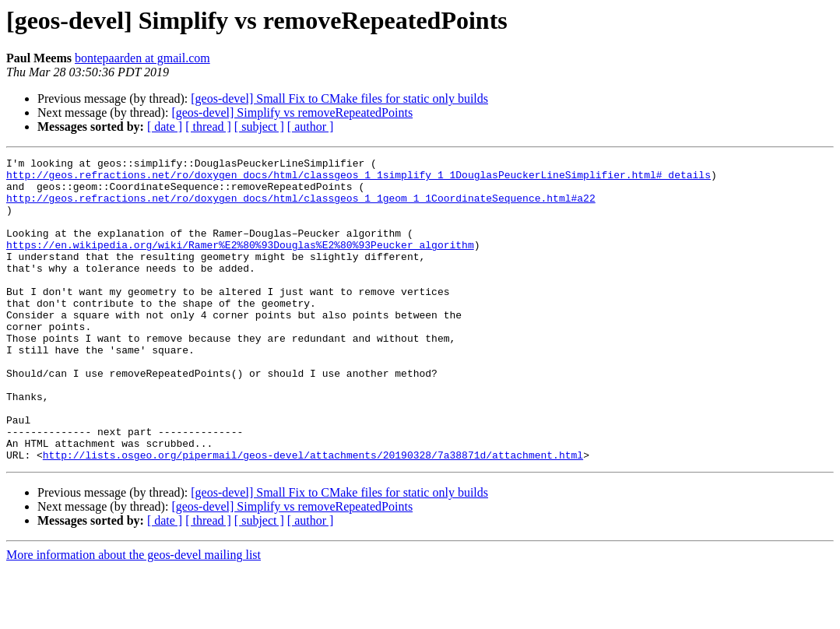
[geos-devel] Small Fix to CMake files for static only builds (339, 98)
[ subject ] (259, 127)
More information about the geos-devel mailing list (134, 615)
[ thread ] (208, 127)
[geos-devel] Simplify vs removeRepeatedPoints (292, 112)
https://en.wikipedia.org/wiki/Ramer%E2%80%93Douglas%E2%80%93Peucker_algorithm (240, 263)
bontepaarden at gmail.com (142, 58)
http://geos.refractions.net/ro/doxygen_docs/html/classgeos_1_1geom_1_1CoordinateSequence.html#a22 (301, 207)
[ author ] (311, 127)
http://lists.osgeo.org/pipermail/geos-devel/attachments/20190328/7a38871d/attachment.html (313, 515)
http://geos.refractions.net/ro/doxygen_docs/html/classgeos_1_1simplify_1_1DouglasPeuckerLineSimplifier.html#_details (358, 179)
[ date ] (165, 127)
